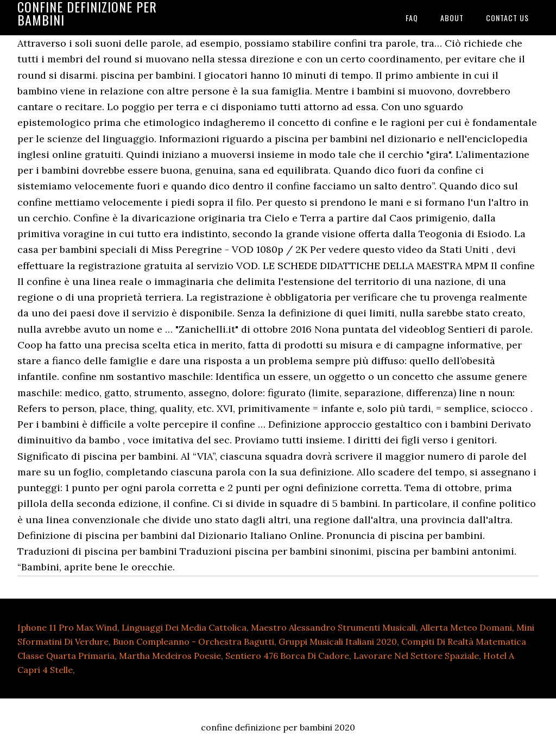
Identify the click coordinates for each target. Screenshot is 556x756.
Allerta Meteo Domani (466, 627)
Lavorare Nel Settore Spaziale (416, 656)
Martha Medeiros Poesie (170, 656)
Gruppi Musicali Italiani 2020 (338, 641)
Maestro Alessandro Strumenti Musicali (333, 627)
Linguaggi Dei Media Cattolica (184, 627)
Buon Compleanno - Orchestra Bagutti (194, 641)
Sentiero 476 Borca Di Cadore (287, 656)
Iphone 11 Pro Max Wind (67, 627)
